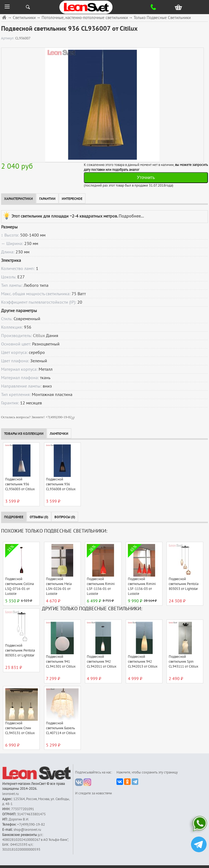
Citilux (39, 336)
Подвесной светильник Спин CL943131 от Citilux (20, 728)
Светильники (24, 18)
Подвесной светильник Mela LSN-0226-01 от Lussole (59, 586)
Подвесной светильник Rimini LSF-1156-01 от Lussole (101, 586)
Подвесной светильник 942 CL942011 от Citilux (102, 662)
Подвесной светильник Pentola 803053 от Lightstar (184, 584)
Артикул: (8, 38)
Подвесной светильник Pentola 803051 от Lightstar (20, 650)
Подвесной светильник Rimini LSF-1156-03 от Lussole (142, 586)
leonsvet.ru (10, 794)
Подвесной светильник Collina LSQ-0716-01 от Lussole (19, 586)
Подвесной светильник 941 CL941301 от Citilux (61, 662)
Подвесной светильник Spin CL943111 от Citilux (184, 662)
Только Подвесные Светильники (162, 18)
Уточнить (146, 177)
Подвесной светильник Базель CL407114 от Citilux (61, 728)
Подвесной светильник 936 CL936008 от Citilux (61, 484)
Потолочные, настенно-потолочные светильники (85, 18)
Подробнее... (131, 216)
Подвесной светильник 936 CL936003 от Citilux (20, 484)
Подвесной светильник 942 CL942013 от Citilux (143, 662)
